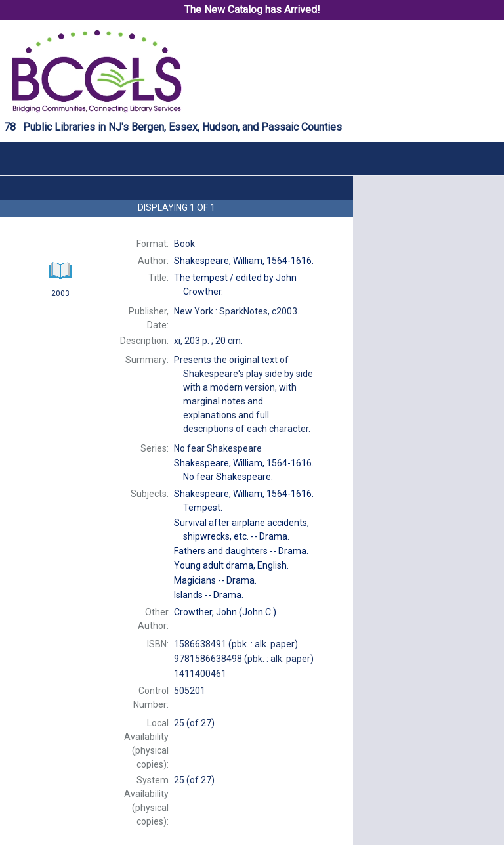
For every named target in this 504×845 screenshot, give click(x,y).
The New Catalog (223, 10)
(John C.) (225, 612)
